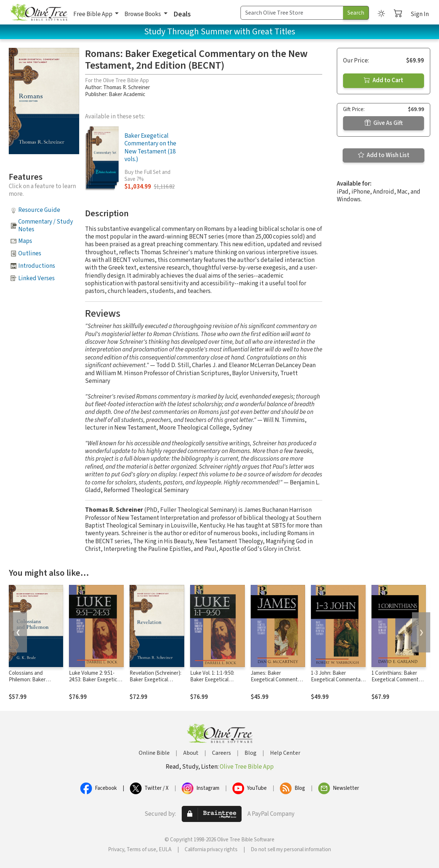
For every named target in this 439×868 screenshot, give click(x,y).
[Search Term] (292, 13)
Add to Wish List (384, 155)
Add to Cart (384, 80)
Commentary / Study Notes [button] (46, 226)
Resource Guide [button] (39, 210)
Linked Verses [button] (36, 278)
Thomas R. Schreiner (127, 87)
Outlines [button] (30, 254)
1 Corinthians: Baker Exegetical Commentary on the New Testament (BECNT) (398, 684)
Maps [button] (25, 241)
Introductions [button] (37, 266)
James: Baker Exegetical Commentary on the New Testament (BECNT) (278, 684)
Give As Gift (384, 123)
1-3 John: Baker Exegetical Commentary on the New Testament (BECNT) (338, 684)
